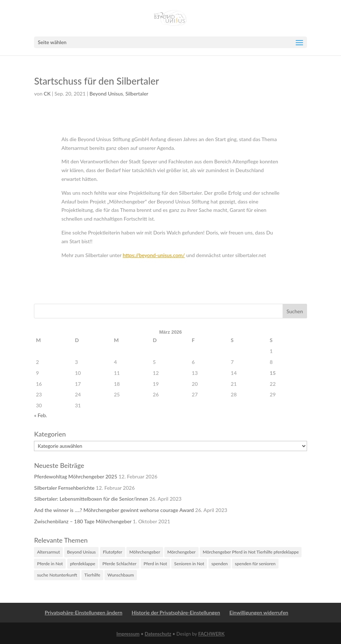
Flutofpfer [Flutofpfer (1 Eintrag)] (113, 552)
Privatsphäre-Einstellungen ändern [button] (84, 612)
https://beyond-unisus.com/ (154, 255)
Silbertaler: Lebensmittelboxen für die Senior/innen (91, 499)
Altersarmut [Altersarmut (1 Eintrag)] (48, 552)
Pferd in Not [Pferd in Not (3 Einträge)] (155, 564)
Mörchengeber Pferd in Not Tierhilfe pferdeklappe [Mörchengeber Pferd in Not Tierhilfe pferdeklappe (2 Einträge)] (251, 552)
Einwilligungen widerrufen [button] (259, 612)
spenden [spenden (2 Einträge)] (220, 564)
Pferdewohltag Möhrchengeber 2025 (76, 476)
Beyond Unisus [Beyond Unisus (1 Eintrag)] (82, 552)
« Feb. (41, 415)
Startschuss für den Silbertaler (96, 81)
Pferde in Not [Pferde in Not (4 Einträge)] (50, 564)
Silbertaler (137, 94)
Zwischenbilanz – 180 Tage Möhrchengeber (83, 521)
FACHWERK (211, 634)
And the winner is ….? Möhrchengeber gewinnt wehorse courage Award (114, 510)
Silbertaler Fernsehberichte (64, 488)
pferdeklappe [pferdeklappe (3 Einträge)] (83, 564)
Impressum (128, 634)
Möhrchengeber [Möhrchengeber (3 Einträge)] (145, 552)
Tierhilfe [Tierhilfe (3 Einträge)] (92, 575)
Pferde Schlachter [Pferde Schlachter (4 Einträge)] (119, 564)
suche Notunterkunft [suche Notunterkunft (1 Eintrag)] (57, 575)
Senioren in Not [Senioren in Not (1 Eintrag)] (189, 564)
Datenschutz (158, 634)
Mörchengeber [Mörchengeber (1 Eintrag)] (181, 552)
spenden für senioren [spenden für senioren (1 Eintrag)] (255, 564)
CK (47, 94)
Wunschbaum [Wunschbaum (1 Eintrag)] (120, 575)
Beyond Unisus (106, 94)
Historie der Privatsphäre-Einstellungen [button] (176, 612)
